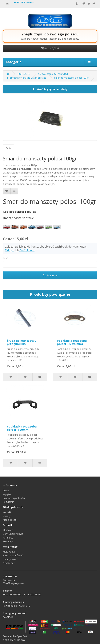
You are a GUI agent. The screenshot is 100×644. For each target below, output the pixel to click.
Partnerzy (8, 538)
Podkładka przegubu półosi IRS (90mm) (72, 342)
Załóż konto (27, 250)
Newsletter (9, 563)
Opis (8, 148)
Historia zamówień (13, 555)
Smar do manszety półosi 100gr (71, 78)
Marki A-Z (8, 530)
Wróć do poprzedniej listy (50, 89)
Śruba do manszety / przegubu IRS (22, 342)
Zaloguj (10, 250)
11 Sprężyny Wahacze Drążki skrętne (26, 78)
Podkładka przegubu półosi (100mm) (22, 428)
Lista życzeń (9, 559)
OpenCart (22, 636)
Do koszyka (50, 275)
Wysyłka (7, 494)
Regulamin (8, 502)
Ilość (5, 258)
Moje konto (9, 552)
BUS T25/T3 (24, 74)
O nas (6, 490)
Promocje (8, 541)
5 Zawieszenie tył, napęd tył (53, 74)
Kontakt (7, 512)
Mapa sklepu (10, 520)
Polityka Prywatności (14, 498)
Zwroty (7, 516)
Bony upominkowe (13, 534)
